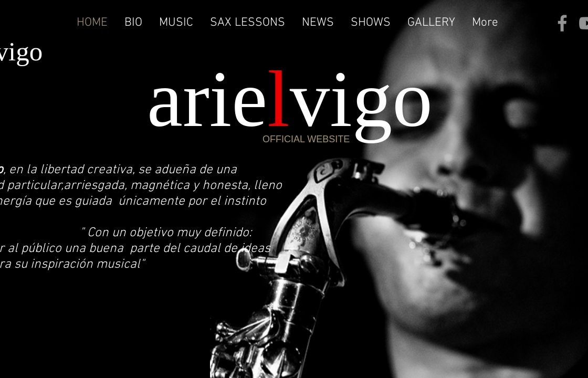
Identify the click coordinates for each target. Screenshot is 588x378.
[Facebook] (562, 23)
